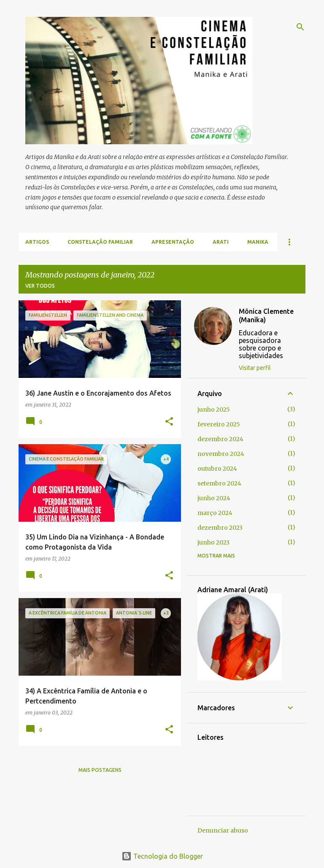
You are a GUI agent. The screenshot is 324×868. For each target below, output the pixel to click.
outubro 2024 (217, 469)
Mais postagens (100, 770)
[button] (169, 422)
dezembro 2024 (220, 439)
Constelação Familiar (100, 242)
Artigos (37, 242)
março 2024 (215, 513)
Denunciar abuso (223, 830)
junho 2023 (213, 542)
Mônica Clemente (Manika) (266, 315)
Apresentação (173, 242)
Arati (221, 242)
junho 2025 (214, 410)
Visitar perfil (255, 368)
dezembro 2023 (220, 528)
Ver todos (40, 286)
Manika (258, 242)
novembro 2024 (221, 454)
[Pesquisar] (300, 27)
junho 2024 (214, 498)
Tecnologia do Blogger (162, 856)
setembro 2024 (219, 483)
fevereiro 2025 (219, 424)
